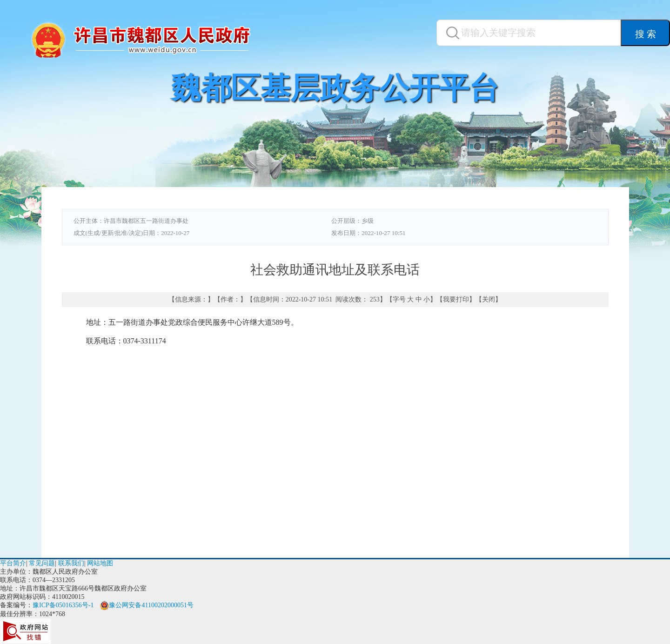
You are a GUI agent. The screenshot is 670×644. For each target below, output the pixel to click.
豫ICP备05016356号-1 (63, 605)
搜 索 (646, 34)
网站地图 (100, 563)
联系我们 (71, 563)
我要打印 (456, 299)
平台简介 (13, 563)
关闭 (489, 299)
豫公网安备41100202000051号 (147, 605)
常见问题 (42, 563)
